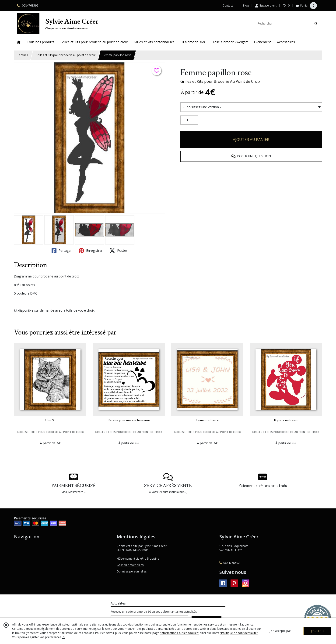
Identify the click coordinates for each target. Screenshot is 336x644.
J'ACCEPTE (318, 631)
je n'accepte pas (280, 631)
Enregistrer (91, 251)
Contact (228, 5)
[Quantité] (189, 120)
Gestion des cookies (130, 565)
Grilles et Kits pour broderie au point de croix (65, 55)
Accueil (23, 55)
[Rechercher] (316, 23)
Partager (62, 251)
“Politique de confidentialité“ (239, 633)
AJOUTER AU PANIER (251, 140)
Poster (118, 251)
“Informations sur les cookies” (179, 633)
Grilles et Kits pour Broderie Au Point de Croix (220, 81)
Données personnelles (132, 571)
